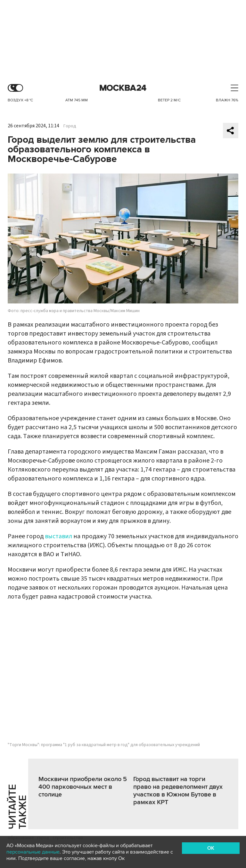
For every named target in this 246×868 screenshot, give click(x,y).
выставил (58, 536)
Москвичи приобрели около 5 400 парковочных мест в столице (83, 787)
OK (211, 848)
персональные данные (33, 852)
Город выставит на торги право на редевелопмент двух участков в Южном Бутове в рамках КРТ (178, 791)
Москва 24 (123, 88)
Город (70, 126)
